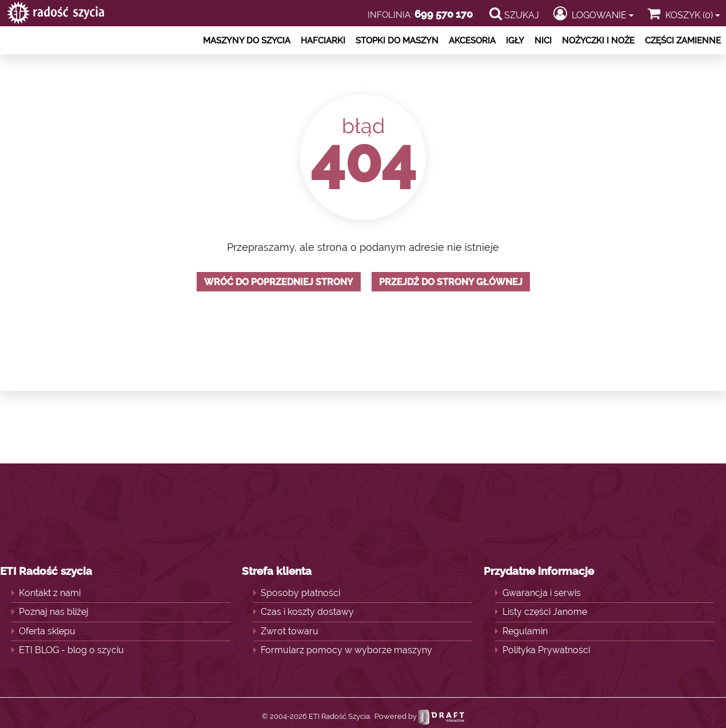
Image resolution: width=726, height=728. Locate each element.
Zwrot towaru (290, 631)
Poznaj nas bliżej (54, 612)
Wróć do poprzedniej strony (279, 282)
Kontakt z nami (50, 593)
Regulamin (525, 631)
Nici (543, 41)
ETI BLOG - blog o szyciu (71, 650)
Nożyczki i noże (598, 41)
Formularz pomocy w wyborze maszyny (346, 650)
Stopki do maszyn (397, 41)
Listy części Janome (545, 612)
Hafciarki (323, 41)
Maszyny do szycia (247, 41)
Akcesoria (472, 41)
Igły (515, 41)
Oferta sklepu (47, 631)
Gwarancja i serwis (542, 593)
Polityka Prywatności (546, 650)
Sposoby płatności (300, 593)
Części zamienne (683, 41)
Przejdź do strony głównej (451, 282)
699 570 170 (444, 14)
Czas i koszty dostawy (307, 612)
